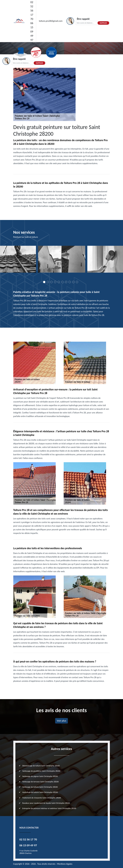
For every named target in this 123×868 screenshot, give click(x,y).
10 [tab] (77, 282)
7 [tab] (66, 282)
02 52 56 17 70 (32, 11)
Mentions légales (65, 864)
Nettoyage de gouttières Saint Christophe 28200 (41, 771)
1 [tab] (44, 282)
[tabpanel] (62, 260)
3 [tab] (51, 282)
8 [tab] (70, 282)
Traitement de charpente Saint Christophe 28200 (42, 798)
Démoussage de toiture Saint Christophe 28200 (41, 766)
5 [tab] (59, 282)
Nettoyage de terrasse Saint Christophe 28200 (41, 782)
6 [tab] (62, 282)
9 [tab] (73, 282)
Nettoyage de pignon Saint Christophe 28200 (40, 776)
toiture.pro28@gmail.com (51, 21)
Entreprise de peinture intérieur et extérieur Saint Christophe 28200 (49, 808)
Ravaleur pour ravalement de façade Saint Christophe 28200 (46, 803)
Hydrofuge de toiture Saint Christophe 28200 (40, 792)
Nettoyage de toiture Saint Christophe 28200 (40, 787)
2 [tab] (48, 282)
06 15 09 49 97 (32, 32)
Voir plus (61, 721)
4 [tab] (55, 282)
